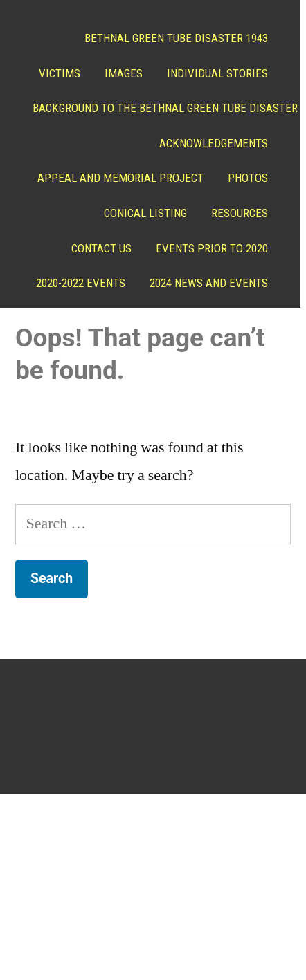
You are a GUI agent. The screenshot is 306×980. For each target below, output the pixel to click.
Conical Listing (142, 213)
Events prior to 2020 (208, 248)
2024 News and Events (205, 318)
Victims (56, 73)
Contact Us (98, 248)
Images (120, 73)
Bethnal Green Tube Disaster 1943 (173, 38)
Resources (236, 213)
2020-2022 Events (220, 283)
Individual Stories (214, 73)
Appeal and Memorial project (117, 178)
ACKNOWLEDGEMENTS (210, 143)
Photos (244, 178)
